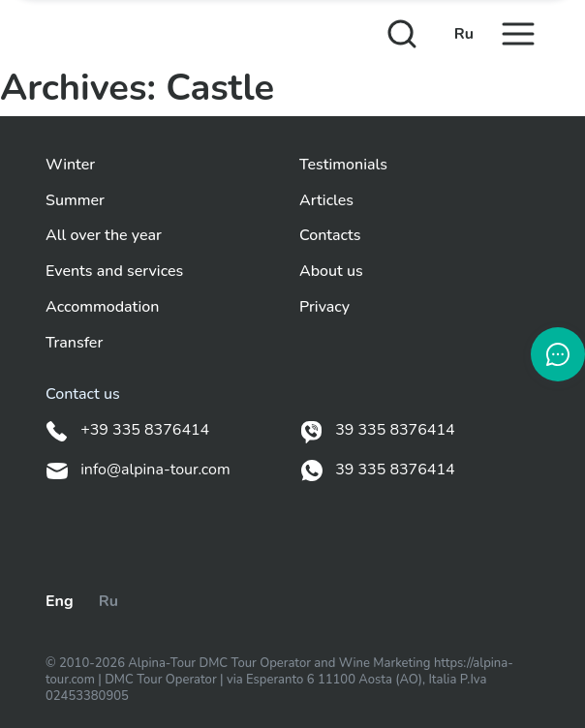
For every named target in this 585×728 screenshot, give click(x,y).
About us (331, 272)
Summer (75, 201)
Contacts (330, 236)
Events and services (114, 272)
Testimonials (343, 165)
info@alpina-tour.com (138, 470)
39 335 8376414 (378, 431)
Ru (464, 34)
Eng (60, 601)
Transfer (74, 343)
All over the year (104, 236)
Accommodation (102, 307)
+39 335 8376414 (127, 431)
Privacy (324, 307)
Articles (326, 201)
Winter (70, 165)
